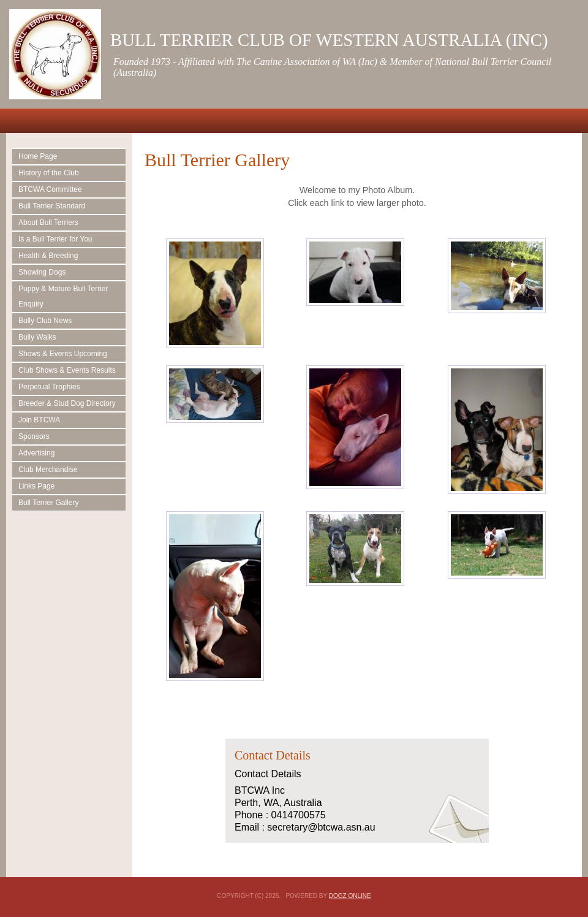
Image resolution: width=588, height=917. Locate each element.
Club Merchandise (48, 470)
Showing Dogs (42, 272)
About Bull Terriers (48, 223)
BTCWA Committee (50, 189)
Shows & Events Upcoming (63, 354)
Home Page (38, 156)
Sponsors (34, 436)
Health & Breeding (48, 256)
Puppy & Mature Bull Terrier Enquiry (63, 296)
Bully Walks (37, 337)
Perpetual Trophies (49, 387)
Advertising (36, 453)
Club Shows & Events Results (67, 370)
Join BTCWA (39, 420)
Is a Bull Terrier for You (55, 239)
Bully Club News (45, 321)
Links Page (36, 486)
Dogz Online (350, 896)
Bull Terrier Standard (52, 206)
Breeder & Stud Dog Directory (67, 403)
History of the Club (49, 173)
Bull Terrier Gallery (48, 503)
